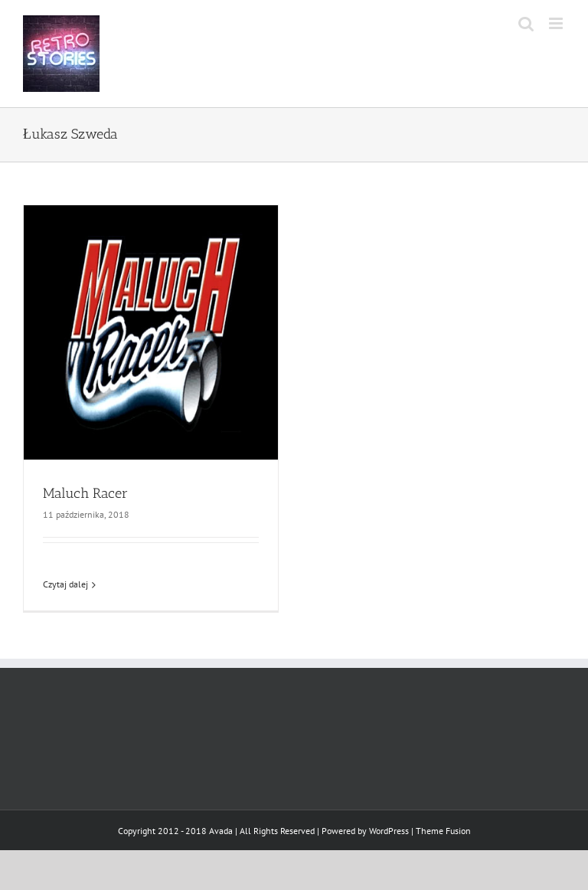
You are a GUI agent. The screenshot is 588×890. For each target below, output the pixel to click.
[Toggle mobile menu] (557, 23)
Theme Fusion (443, 831)
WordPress (389, 831)
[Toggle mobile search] (526, 23)
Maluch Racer (85, 493)
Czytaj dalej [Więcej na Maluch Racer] (65, 584)
